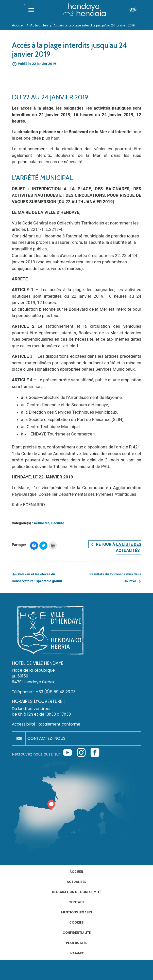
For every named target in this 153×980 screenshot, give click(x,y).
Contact (77, 902)
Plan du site (76, 943)
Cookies (76, 922)
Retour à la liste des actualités (115, 547)
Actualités (42, 523)
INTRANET (77, 953)
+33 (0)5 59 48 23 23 (56, 692)
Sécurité (58, 523)
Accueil (76, 872)
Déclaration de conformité (76, 892)
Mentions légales (77, 912)
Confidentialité (77, 933)
